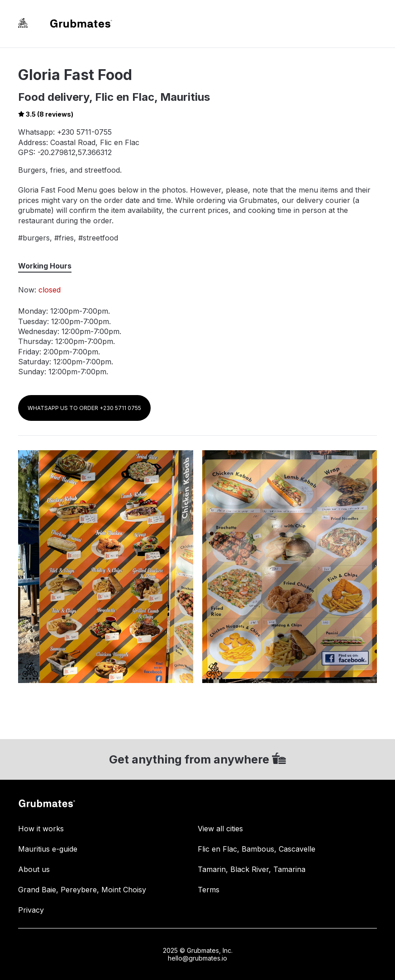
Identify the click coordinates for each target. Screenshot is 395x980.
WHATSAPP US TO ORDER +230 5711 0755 (84, 408)
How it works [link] (41, 829)
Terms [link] (209, 890)
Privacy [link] (31, 910)
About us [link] (34, 869)
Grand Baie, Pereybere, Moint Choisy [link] (82, 890)
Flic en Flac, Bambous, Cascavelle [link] (257, 849)
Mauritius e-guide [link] (48, 849)
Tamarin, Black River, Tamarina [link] (252, 869)
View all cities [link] (220, 829)
